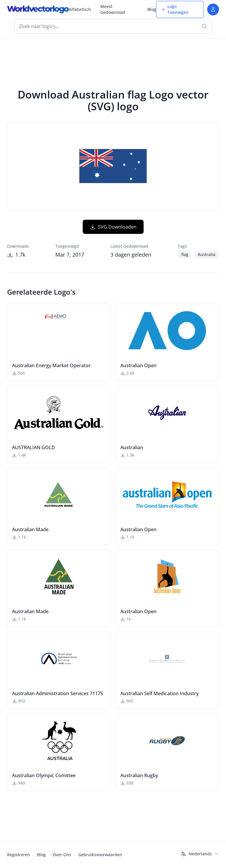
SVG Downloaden (113, 227)
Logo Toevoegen (175, 9)
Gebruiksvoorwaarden (100, 855)
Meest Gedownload (113, 9)
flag (185, 254)
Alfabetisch (80, 9)
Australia (207, 254)
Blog (152, 9)
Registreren (19, 855)
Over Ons (62, 855)
